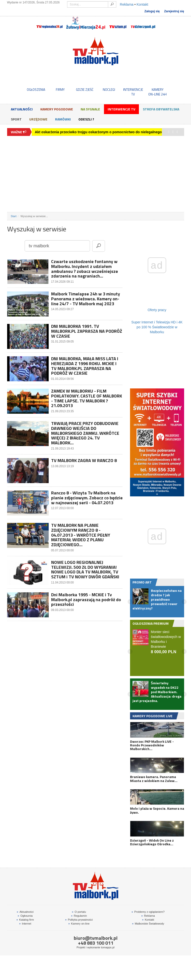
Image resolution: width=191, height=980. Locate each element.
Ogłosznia (25, 916)
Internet (25, 924)
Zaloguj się (152, 11)
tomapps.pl (108, 947)
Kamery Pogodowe (57, 109)
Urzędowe (38, 119)
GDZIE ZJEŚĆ (85, 90)
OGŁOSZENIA (36, 90)
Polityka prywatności (79, 920)
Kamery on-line (79, 924)
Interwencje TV (121, 109)
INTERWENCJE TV (133, 92)
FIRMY (60, 90)
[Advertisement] (96, 174)
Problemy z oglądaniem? (148, 912)
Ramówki (63, 119)
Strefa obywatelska (161, 109)
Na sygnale (90, 109)
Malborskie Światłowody (148, 924)
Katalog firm (25, 920)
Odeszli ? (86, 119)
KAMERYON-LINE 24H (157, 92)
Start (14, 216)
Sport (16, 119)
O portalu (79, 912)
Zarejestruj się (174, 11)
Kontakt (142, 4)
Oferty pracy (157, 310)
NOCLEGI (109, 90)
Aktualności (22, 109)
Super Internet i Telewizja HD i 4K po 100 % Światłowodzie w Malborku (157, 327)
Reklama (127, 4)
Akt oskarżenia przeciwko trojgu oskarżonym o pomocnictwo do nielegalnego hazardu (105, 132)
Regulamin (79, 916)
